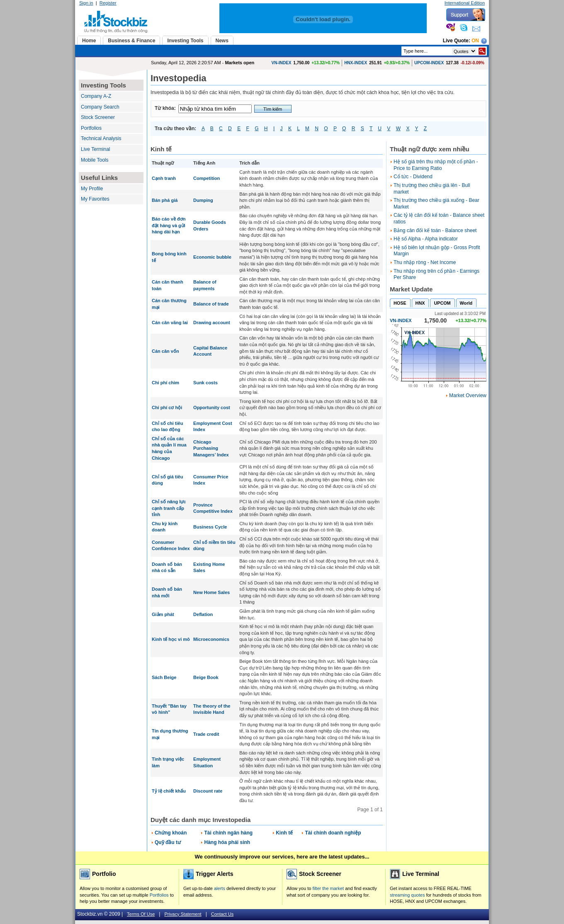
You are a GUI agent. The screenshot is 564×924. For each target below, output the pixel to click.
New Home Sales (211, 592)
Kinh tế (284, 833)
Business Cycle (210, 527)
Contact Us (222, 914)
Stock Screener (98, 117)
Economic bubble (212, 257)
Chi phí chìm (165, 383)
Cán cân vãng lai (170, 323)
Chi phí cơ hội (167, 407)
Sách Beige (164, 677)
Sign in (86, 3)
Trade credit (206, 734)
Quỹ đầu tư (168, 842)
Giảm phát (163, 614)
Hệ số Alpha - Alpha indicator (426, 239)
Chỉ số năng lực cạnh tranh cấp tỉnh (169, 508)
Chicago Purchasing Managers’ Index (211, 448)
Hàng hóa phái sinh (227, 842)
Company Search (100, 107)
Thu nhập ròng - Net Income (425, 262)
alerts (220, 888)
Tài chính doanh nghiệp (333, 833)
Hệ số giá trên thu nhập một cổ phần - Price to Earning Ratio (436, 165)
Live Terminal (95, 149)
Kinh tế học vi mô (171, 639)
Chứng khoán (171, 833)
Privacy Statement (183, 914)
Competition (207, 178)
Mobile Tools (95, 160)
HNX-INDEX (356, 63)
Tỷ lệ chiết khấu (169, 791)
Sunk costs (205, 383)
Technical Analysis (101, 138)
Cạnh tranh (164, 178)
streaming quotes (407, 895)
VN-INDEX (282, 63)
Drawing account (212, 323)
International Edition (465, 3)
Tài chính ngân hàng (228, 833)
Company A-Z (96, 96)
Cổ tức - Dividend (413, 177)
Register (108, 3)
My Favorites (95, 199)
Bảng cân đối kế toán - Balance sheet (435, 230)
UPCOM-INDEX (429, 63)
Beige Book (206, 677)
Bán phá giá (165, 200)
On (475, 41)
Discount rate (208, 791)
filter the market (328, 888)
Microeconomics (211, 639)
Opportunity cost (212, 407)
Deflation (203, 614)
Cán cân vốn (165, 351)
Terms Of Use (141, 914)
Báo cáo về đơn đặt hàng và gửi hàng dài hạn (169, 225)
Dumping (203, 200)
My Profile (92, 189)
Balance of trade (211, 304)
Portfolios (91, 128)
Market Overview (468, 395)
